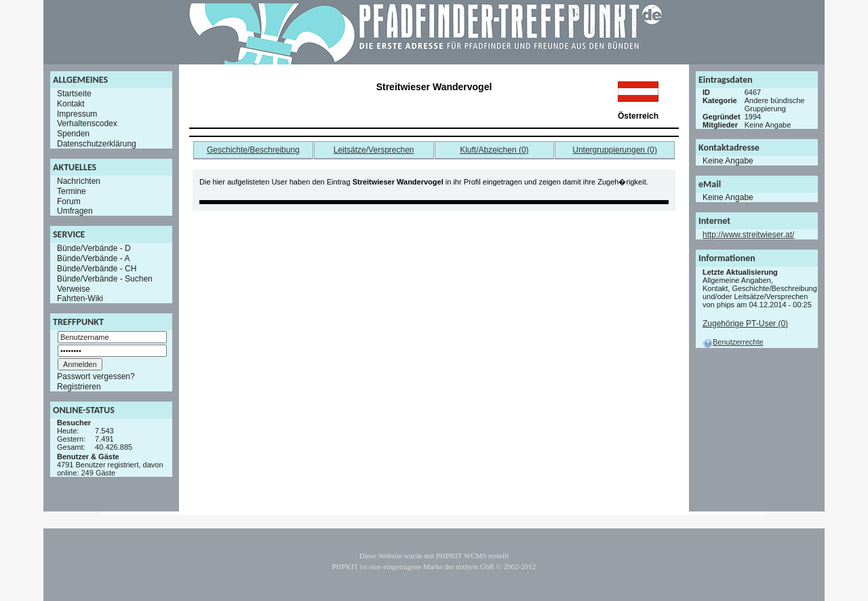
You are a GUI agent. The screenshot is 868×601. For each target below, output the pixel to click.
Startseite (74, 94)
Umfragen (75, 211)
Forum (69, 201)
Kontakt (71, 104)
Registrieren (79, 387)
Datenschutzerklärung (97, 144)
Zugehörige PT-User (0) (745, 324)
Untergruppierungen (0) (615, 150)
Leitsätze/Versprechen (374, 150)
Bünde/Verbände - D (94, 248)
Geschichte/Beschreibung (253, 150)
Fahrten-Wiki (80, 298)
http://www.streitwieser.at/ (748, 235)
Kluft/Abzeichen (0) (494, 150)
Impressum (77, 113)
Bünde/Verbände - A (93, 258)
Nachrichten (79, 181)
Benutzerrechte (733, 342)
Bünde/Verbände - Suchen (105, 279)
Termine (72, 191)
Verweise (74, 288)
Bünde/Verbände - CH (97, 269)
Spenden (73, 134)
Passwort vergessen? (96, 376)
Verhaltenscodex (87, 123)
